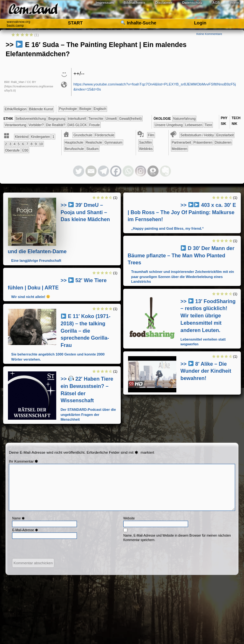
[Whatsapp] (128, 171)
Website (129, 518)
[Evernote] (165, 171)
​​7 (27, 144)
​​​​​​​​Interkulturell (77, 119)
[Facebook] (116, 171)
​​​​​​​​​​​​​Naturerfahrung (184, 119)
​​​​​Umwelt (111, 119)
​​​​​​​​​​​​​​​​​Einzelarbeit (225, 135)
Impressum (105, 3)
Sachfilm (146, 142)
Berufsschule (75, 149)
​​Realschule (94, 142)
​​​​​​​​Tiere (208, 125)
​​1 (53, 137)
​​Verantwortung (16, 125)
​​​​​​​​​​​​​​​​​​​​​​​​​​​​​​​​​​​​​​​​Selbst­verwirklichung (31, 119)
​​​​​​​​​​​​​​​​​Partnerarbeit (181, 142)
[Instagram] (141, 171)
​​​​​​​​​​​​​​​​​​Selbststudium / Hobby (197, 135)
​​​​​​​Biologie (85, 109)
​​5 (19, 144)
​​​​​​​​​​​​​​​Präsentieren (203, 142)
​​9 (36, 144)
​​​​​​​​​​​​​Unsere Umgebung (169, 125)
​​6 (23, 144)
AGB (216, 3)
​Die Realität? (56, 125)
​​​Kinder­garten (40, 137)
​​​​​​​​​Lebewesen (194, 125)
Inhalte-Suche (139, 23)
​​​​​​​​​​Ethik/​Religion (16, 109)
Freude (95, 125)
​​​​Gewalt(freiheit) (130, 119)
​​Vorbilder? (36, 125)
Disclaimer (164, 3)
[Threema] (153, 171)
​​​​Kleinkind (22, 137)
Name (19, 518)
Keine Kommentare (209, 34)
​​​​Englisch (100, 109)
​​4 (15, 144)
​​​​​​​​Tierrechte (96, 119)
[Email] (91, 171)
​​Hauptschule (74, 142)
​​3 (10, 144)
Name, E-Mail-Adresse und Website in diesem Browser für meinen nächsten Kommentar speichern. (177, 538)
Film (151, 135)
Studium (93, 149)
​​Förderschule (104, 135)
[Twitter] (79, 171)
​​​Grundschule (83, 135)
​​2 (6, 144)
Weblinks (146, 149)
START (75, 23)
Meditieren (179, 149)
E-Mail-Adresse (25, 530)
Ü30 (25, 150)
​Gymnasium (113, 142)
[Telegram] (103, 171)
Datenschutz (193, 3)
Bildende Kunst (41, 109)
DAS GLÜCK (77, 125)
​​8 (31, 144)
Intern (234, 3)
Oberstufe (12, 150)
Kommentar (27, 461)
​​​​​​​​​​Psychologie (68, 109)
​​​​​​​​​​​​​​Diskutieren (223, 142)
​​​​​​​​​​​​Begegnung (57, 119)
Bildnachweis (135, 3)
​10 (41, 144)
